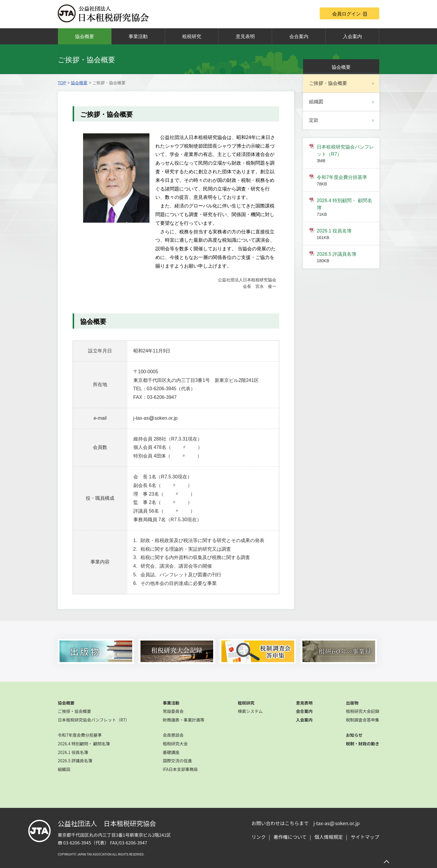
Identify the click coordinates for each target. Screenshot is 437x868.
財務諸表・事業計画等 (184, 720)
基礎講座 (171, 752)
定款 (314, 120)
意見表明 (245, 36)
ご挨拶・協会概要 (328, 83)
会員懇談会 (173, 735)
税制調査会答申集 (363, 720)
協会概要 (85, 36)
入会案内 (352, 36)
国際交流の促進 (177, 761)
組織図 (316, 102)
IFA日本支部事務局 (180, 769)
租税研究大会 (175, 744)
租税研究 (192, 36)
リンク (259, 837)
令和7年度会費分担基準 (345, 181)
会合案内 (299, 36)
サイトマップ (365, 837)
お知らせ (354, 735)
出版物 (352, 703)
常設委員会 (173, 711)
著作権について (290, 837)
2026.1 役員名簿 (345, 235)
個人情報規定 (329, 837)
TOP (62, 83)
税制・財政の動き (363, 744)
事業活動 (138, 36)
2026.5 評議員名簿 (345, 258)
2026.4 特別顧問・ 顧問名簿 (345, 208)
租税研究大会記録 (363, 711)
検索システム (250, 711)
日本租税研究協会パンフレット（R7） (345, 154)
